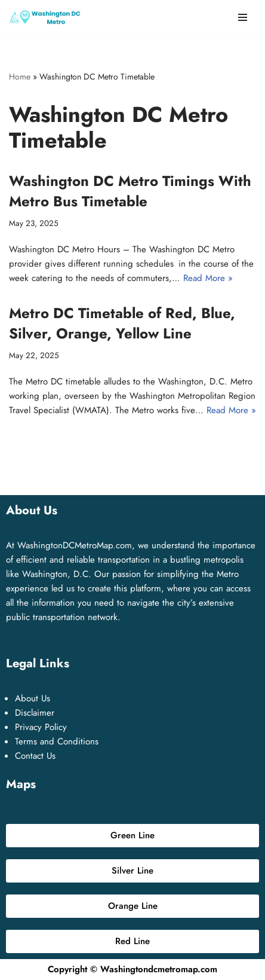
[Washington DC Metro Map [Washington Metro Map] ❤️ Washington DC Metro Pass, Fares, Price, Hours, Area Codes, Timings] (45, 17)
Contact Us (35, 756)
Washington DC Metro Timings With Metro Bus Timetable (130, 191)
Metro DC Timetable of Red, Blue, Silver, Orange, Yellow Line (122, 323)
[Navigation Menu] (243, 17)
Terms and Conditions (57, 741)
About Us (33, 698)
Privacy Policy (41, 727)
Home (20, 77)
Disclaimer (35, 713)
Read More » (208, 278)
